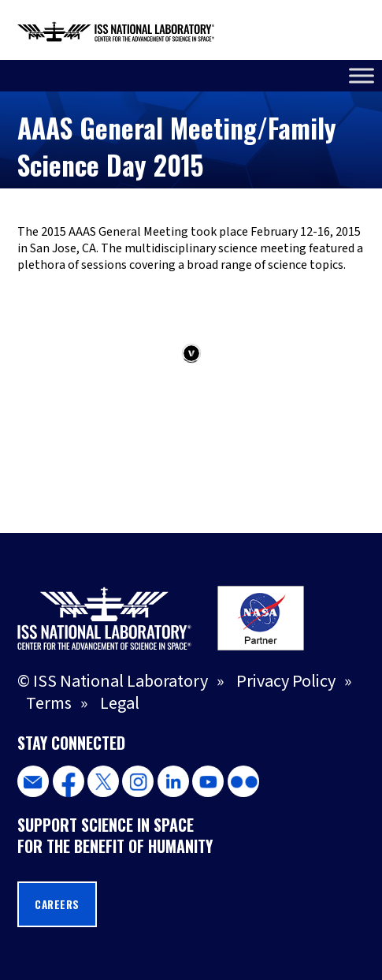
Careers (57, 904)
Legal (120, 703)
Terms (49, 703)
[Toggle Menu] (362, 75)
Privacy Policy (286, 681)
